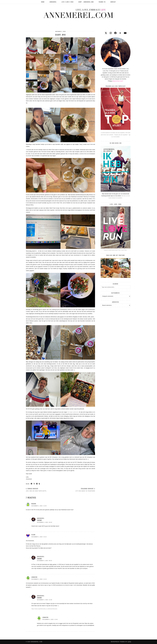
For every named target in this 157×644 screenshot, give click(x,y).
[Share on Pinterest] (37, 484)
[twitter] (106, 33)
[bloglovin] (120, 33)
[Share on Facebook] (32, 484)
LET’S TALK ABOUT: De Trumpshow (85, 490)
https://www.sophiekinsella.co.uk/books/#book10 (44, 609)
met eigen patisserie (73, 412)
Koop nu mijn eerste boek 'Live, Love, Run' (115, 250)
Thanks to (102, 2)
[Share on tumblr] (39, 484)
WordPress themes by (121, 642)
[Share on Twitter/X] (34, 484)
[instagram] (111, 33)
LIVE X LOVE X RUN (67, 2)
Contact (113, 2)
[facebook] (115, 33)
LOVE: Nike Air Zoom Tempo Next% (36, 490)
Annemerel (53, 2)
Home (43, 2)
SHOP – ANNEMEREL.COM (86, 2)
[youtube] (125, 33)
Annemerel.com (37, 642)
